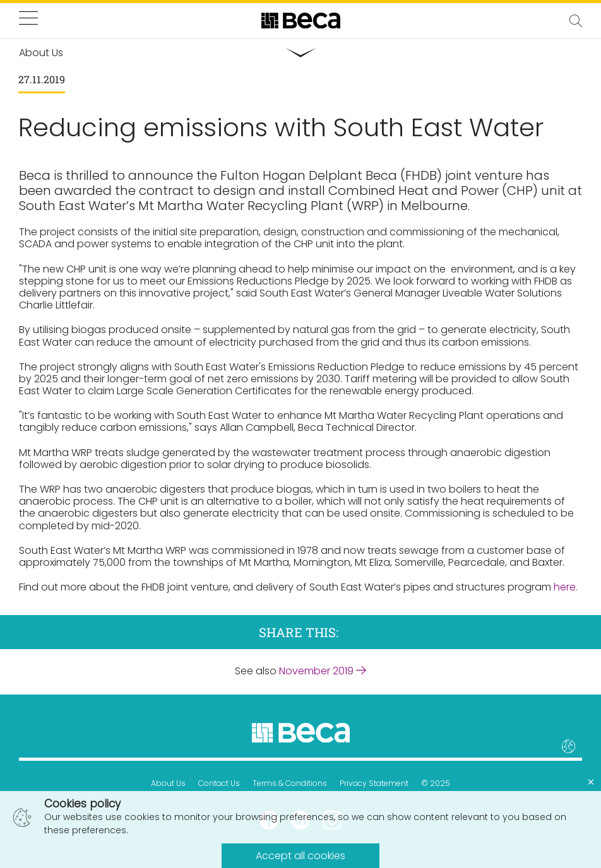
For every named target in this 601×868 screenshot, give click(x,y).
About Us (168, 783)
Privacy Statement (374, 783)
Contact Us (219, 783)
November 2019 (323, 671)
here (565, 587)
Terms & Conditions (290, 783)
